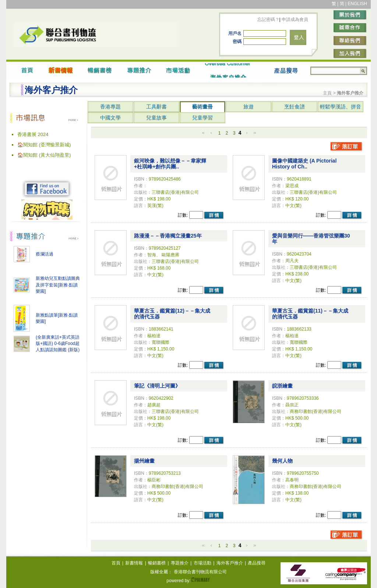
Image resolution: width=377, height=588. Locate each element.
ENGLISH (357, 4)
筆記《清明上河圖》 (157, 386)
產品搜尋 (257, 563)
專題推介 (180, 563)
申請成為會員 (294, 19)
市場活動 (202, 563)
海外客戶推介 (230, 563)
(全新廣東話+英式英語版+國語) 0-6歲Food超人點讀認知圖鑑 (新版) (58, 343)
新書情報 (134, 563)
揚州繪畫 (144, 461)
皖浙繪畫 (282, 386)
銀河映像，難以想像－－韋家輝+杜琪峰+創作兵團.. (170, 164)
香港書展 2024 (33, 134)
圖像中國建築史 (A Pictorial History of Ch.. (304, 164)
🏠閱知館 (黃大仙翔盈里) (44, 155)
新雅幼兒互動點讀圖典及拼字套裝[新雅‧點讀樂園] (58, 285)
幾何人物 (282, 461)
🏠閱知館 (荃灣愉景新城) (44, 145)
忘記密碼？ (268, 19)
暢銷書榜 (157, 563)
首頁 (116, 563)
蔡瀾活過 (45, 254)
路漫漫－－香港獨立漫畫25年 (168, 236)
